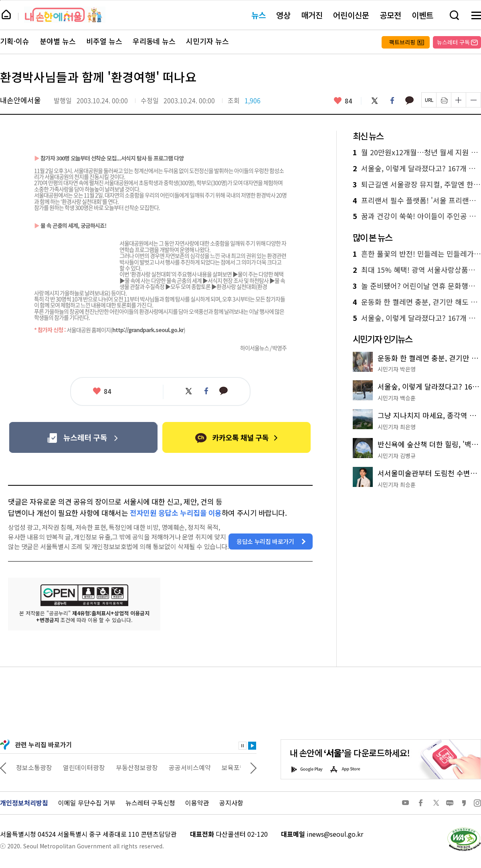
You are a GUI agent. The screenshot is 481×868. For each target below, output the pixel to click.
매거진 (312, 15)
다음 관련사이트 (253, 767)
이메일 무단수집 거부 (87, 803)
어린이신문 (351, 15)
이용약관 (197, 803)
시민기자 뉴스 (207, 41)
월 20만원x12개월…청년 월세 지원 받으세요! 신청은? (417, 152)
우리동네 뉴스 (154, 41)
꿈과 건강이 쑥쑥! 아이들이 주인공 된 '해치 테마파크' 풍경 (417, 216)
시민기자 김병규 (397, 456)
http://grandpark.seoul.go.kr (148, 330)
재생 (252, 746)
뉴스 (259, 15)
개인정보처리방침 (24, 803)
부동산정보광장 (185, 767)
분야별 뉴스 (58, 41)
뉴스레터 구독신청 (150, 803)
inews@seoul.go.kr (335, 834)
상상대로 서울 (35, 767)
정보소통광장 (83, 767)
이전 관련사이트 (3, 767)
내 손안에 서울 (65, 15)
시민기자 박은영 (397, 369)
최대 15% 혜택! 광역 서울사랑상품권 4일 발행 (417, 270)
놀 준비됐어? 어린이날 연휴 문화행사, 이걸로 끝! (417, 286)
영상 (283, 15)
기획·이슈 (15, 41)
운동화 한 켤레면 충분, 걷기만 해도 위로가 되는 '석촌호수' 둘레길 (417, 302)
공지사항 (231, 803)
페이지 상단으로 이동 (0, 0)
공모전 (390, 15)
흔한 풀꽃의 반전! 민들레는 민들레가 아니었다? (417, 254)
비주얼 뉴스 (104, 41)
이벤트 (422, 15)
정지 (243, 746)
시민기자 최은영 (397, 427)
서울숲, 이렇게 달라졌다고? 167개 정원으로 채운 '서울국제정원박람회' (417, 168)
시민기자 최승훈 (397, 485)
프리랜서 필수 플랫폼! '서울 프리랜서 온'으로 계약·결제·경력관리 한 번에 (417, 201)
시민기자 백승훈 (397, 398)
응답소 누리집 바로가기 (265, 541)
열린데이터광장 (132, 767)
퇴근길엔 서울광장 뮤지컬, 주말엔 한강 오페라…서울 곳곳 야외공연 (417, 185)
